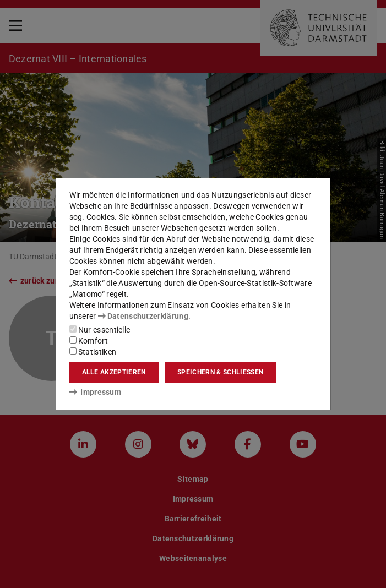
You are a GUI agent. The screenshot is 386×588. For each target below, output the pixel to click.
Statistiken (93, 352)
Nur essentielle (100, 330)
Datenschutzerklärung (143, 316)
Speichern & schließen (220, 372)
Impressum (96, 392)
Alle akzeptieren (114, 372)
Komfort (89, 341)
